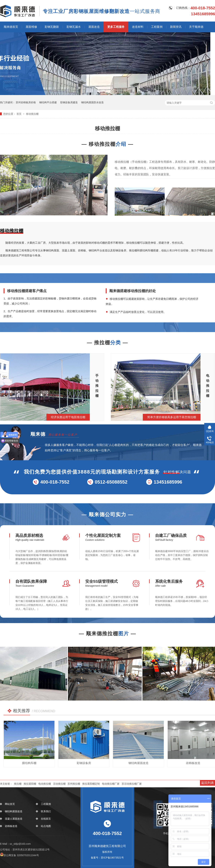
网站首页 (10, 804)
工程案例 (157, 27)
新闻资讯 (176, 27)
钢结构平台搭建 (48, 102)
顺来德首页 (11, 27)
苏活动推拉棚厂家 (132, 784)
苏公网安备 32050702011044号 (19, 855)
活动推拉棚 (59, 784)
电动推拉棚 (45, 784)
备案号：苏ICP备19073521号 (107, 858)
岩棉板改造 (11, 826)
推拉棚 (18, 784)
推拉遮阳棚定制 (91, 784)
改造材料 (138, 27)
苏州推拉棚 (74, 784)
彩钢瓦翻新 (52, 27)
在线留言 (46, 819)
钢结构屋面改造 (14, 811)
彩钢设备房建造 (69, 102)
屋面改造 (94, 27)
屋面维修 (31, 27)
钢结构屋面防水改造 (92, 102)
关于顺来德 (196, 27)
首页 (19, 114)
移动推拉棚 (32, 114)
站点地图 (46, 826)
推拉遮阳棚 (30, 784)
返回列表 (207, 783)
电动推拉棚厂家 (111, 784)
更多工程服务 (116, 27)
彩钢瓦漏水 (74, 27)
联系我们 (46, 811)
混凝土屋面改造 (14, 819)
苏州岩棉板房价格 (26, 102)
